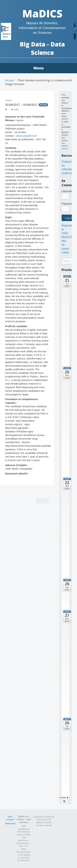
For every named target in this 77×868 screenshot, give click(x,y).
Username (68, 191)
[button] (64, 801)
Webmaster (10, 824)
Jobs (15, 110)
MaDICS (42, 13)
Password (68, 204)
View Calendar (60, 798)
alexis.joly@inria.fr (27, 136)
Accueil (9, 80)
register (65, 148)
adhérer (65, 119)
